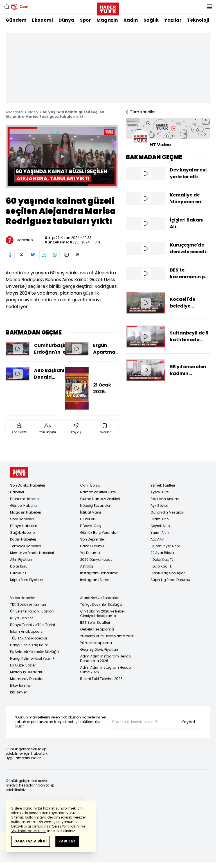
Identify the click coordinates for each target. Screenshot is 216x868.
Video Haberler (22, 598)
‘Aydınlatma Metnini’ (29, 831)
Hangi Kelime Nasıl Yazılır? (32, 658)
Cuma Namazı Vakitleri (100, 499)
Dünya (66, 20)
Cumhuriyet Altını (165, 546)
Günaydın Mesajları (167, 512)
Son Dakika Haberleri (28, 485)
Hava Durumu (92, 546)
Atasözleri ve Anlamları (100, 598)
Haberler (17, 492)
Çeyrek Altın (160, 526)
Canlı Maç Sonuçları (168, 573)
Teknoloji (198, 20)
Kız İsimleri (19, 692)
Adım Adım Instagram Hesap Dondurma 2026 (105, 658)
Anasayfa (14, 112)
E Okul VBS (89, 519)
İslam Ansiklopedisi (27, 631)
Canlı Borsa (90, 485)
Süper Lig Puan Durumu (170, 580)
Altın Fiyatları (21, 560)
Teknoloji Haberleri (25, 546)
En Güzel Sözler (23, 665)
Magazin (107, 20)
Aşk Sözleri (159, 506)
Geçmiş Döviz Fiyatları (99, 649)
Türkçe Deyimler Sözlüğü (101, 604)
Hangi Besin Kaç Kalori (29, 645)
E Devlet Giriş (91, 526)
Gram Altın (160, 519)
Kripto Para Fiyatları (26, 580)
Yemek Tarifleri (163, 485)
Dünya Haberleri (24, 526)
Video (33, 112)
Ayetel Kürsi (160, 492)
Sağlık (151, 20)
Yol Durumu (90, 553)
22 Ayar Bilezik (162, 553)
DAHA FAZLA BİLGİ (31, 841)
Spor (85, 20)
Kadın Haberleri (23, 539)
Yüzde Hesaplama (96, 643)
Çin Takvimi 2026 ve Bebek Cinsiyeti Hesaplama (103, 613)
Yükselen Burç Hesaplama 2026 (107, 636)
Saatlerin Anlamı (165, 499)
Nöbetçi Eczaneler (95, 506)
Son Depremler (93, 539)
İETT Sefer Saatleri (95, 622)
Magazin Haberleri (26, 512)
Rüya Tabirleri (22, 618)
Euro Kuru (18, 573)
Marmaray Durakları (27, 679)
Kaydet (189, 722)
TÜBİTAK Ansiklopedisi (29, 638)
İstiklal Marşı (91, 512)
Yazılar (173, 20)
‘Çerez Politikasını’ (66, 826)
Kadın (131, 20)
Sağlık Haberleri (23, 533)
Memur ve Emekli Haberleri (32, 553)
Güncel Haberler (24, 506)
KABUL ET (67, 841)
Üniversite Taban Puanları (32, 611)
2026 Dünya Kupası (97, 560)
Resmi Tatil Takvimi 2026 (101, 679)
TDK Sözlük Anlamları (28, 604)
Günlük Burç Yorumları (99, 533)
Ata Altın (157, 539)
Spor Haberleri (22, 519)
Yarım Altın (160, 533)
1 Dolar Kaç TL (162, 560)
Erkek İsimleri (21, 685)
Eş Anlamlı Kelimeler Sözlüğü (34, 652)
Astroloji (87, 566)
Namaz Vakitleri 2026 (98, 492)
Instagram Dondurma (99, 573)
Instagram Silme (95, 580)
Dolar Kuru (19, 566)
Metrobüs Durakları (26, 672)
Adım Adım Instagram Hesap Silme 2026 (105, 670)
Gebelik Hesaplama (97, 629)
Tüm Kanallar (141, 112)
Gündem (16, 20)
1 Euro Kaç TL (161, 566)
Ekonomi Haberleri (25, 499)
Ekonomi (42, 20)
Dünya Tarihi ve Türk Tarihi (32, 625)
